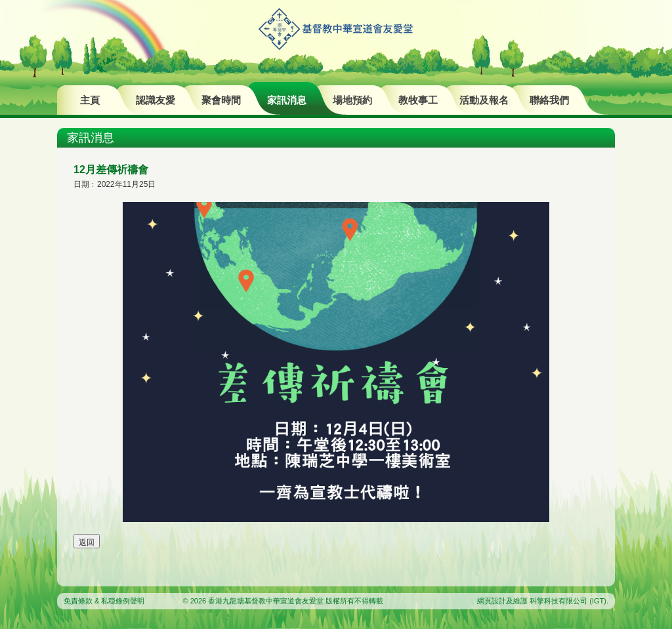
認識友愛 (156, 100)
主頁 (90, 100)
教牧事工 (418, 100)
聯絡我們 (549, 100)
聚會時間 (221, 100)
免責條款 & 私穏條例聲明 (104, 601)
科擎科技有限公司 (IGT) (568, 601)
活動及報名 (484, 100)
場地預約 (352, 100)
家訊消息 (287, 100)
